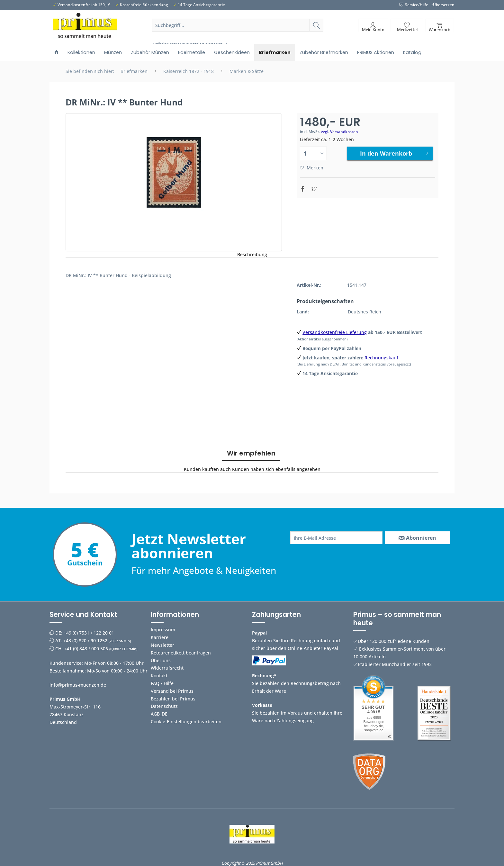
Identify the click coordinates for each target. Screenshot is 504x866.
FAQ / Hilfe (162, 683)
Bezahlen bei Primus (173, 699)
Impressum (163, 630)
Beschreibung (252, 254)
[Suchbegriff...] (238, 25)
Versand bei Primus (172, 691)
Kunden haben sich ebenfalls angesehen (276, 469)
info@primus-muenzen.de (78, 685)
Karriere (160, 637)
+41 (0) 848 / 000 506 (86, 649)
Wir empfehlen (251, 453)
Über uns (161, 660)
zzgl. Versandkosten (340, 132)
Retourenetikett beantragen (181, 653)
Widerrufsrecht (167, 668)
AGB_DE (159, 714)
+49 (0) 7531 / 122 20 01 (89, 633)
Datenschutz (164, 706)
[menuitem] (238, 33)
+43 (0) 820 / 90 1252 (85, 640)
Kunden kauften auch (207, 469)
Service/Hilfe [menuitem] (414, 5)
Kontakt (159, 676)
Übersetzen (444, 5)
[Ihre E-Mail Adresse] (336, 538)
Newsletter (162, 645)
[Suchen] (316, 25)
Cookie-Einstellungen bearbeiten (186, 722)
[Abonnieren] (418, 538)
